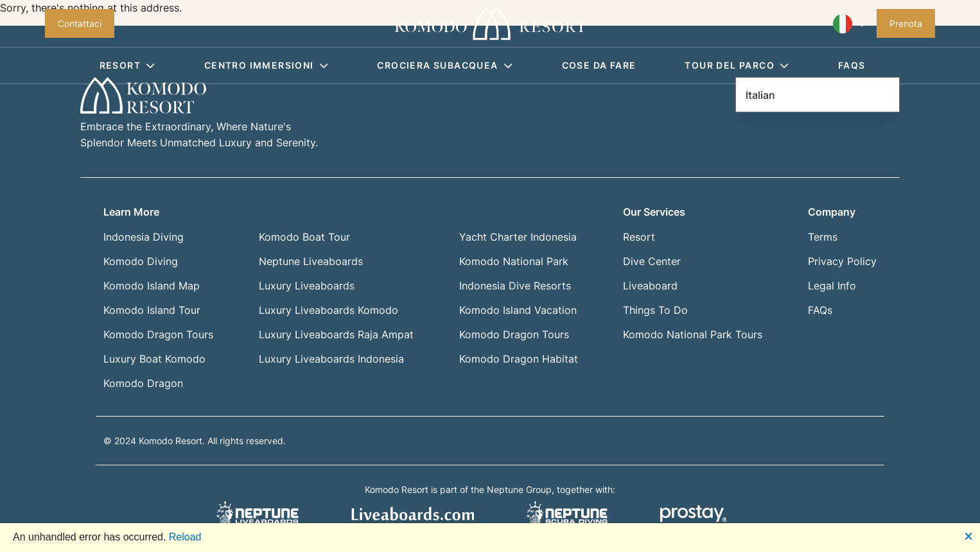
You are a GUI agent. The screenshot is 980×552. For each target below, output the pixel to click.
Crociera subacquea (445, 65)
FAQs (820, 310)
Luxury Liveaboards (307, 286)
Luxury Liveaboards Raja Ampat (336, 334)
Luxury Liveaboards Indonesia (331, 359)
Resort (127, 65)
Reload (185, 537)
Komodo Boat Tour (304, 237)
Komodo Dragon (143, 383)
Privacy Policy (842, 261)
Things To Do (655, 310)
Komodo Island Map (152, 286)
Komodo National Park (514, 261)
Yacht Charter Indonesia (518, 237)
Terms (823, 237)
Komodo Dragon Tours (158, 334)
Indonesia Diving (144, 237)
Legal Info (832, 286)
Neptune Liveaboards (311, 261)
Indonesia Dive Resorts (515, 286)
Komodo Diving (141, 261)
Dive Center (652, 261)
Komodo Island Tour (152, 310)
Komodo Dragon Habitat (519, 359)
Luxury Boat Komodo (154, 359)
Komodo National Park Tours (693, 334)
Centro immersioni (267, 65)
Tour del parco (737, 65)
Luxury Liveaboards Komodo (328, 310)
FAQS (852, 65)
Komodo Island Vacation (518, 310)
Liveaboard (650, 286)
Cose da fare (599, 65)
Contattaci (80, 23)
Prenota (906, 23)
